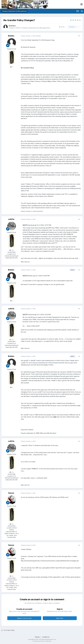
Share (62, 27)
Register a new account (24, 618)
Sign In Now (60, 618)
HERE (55, 417)
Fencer (11, 493)
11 (12, 67)
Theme (38, 637)
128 (12, 524)
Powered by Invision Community (42, 641)
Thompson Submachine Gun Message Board (36, 28)
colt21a (11, 219)
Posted (28, 36)
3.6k (12, 250)
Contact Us (46, 637)
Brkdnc (13, 26)
